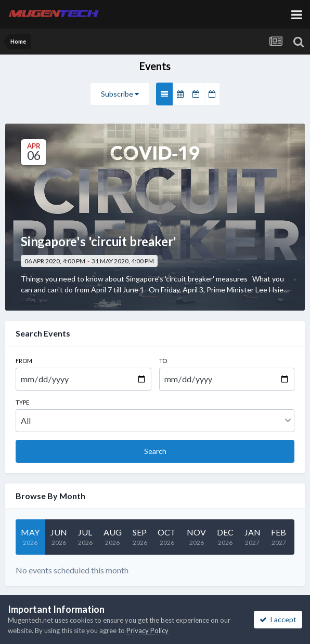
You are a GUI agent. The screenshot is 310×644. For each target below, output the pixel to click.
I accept (278, 619)
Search (155, 451)
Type (22, 402)
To (163, 361)
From (24, 361)
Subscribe (120, 94)
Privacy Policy (147, 630)
